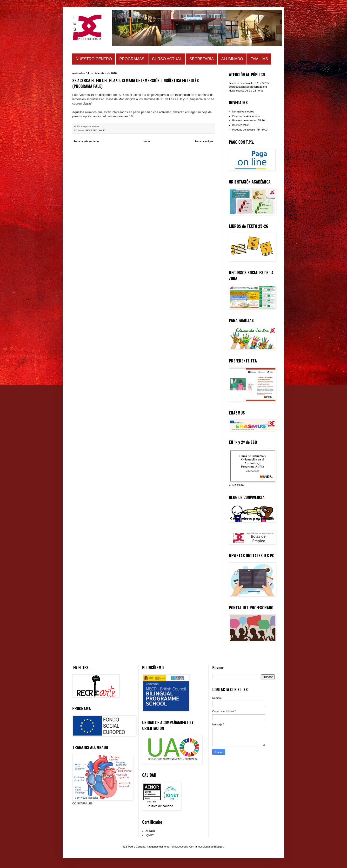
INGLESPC (92, 130)
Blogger (219, 847)
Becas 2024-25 (241, 125)
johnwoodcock (179, 847)
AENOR (150, 831)
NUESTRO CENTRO (94, 59)
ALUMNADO (232, 59)
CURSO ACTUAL (167, 59)
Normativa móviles (243, 112)
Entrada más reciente (86, 141)
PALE (102, 130)
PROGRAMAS (132, 59)
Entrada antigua (204, 141)
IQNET (150, 835)
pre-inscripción (179, 95)
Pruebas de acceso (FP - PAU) (250, 130)
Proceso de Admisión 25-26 (249, 120)
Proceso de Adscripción (246, 116)
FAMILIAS (259, 59)
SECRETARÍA (202, 59)
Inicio (147, 141)
